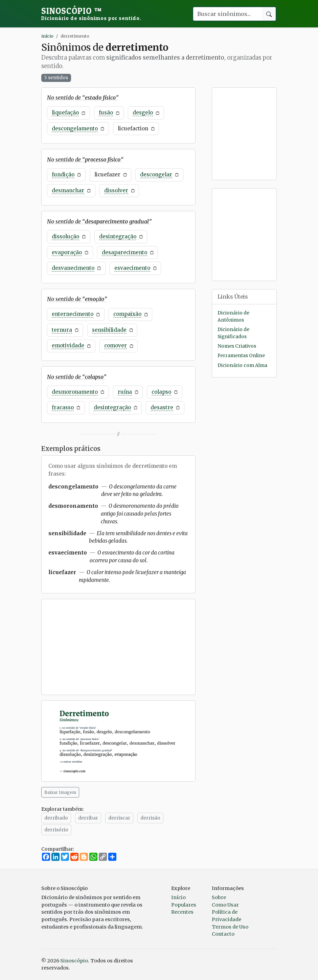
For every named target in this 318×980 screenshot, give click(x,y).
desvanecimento (73, 268)
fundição (63, 175)
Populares (184, 905)
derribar (88, 818)
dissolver (116, 190)
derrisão (150, 818)
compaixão (127, 314)
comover (116, 345)
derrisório (56, 830)
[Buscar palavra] (227, 14)
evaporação (67, 252)
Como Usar (225, 905)
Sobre (219, 897)
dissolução (65, 236)
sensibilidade (109, 330)
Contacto (223, 934)
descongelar (156, 175)
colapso (161, 392)
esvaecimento (132, 268)
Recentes (182, 912)
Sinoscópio (91, 14)
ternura (62, 330)
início (47, 36)
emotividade (68, 345)
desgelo (143, 113)
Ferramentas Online (241, 356)
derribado (56, 818)
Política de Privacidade (226, 916)
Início (178, 897)
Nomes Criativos (237, 346)
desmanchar (68, 190)
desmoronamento (75, 392)
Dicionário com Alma (242, 365)
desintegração (118, 236)
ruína (125, 392)
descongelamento (75, 128)
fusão (106, 113)
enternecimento (73, 314)
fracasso (63, 407)
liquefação (65, 113)
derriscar (119, 818)
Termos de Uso (230, 927)
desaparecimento (124, 252)
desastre (162, 407)
